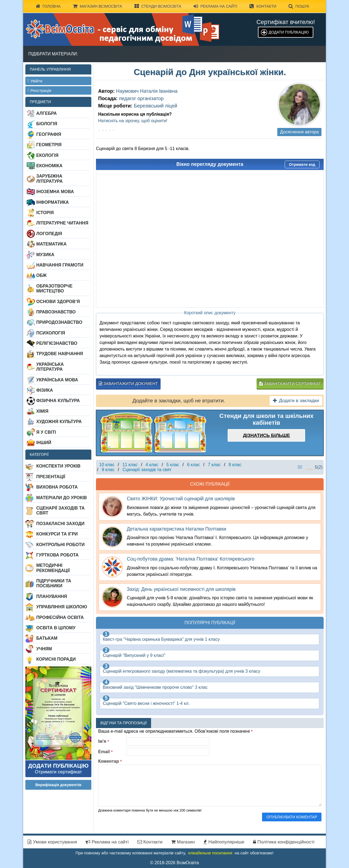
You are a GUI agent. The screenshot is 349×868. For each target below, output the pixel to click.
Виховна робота (57, 487)
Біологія (47, 124)
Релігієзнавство (57, 343)
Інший (44, 443)
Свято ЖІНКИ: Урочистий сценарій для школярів (181, 499)
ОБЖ (41, 275)
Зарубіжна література (49, 179)
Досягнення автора (299, 132)
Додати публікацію (289, 32)
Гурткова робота (57, 555)
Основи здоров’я (58, 302)
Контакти (263, 6)
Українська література (50, 367)
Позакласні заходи (60, 524)
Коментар (110, 761)
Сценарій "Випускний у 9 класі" (134, 655)
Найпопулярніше (224, 842)
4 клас (152, 465)
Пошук (299, 6)
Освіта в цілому (56, 628)
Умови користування (52, 842)
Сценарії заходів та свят (60, 511)
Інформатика (52, 202)
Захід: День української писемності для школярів (181, 589)
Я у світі (46, 432)
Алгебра (46, 113)
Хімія (42, 411)
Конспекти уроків (58, 466)
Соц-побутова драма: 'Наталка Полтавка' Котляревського (191, 559)
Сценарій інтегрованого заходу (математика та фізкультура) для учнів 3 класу (182, 671)
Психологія (51, 333)
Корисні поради (56, 659)
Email (105, 752)
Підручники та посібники (54, 583)
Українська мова (57, 380)
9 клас (108, 470)
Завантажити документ (128, 383)
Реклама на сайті (215, 6)
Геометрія (49, 145)
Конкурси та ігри (57, 534)
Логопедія (49, 234)
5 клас (173, 465)
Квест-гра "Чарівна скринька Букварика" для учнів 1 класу (161, 639)
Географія (49, 134)
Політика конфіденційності (284, 842)
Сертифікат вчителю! (286, 22)
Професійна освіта (60, 617)
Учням (44, 649)
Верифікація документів (58, 785)
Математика (51, 244)
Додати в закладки (296, 401)
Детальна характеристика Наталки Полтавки (176, 529)
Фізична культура (58, 401)
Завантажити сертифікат (290, 383)
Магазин (183, 842)
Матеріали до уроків (61, 498)
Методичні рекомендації (53, 568)
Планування (52, 596)
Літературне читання (62, 223)
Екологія (47, 155)
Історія (45, 213)
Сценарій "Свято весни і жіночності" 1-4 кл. (146, 703)
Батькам (47, 638)
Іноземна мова (55, 192)
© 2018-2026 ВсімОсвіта (175, 863)
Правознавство (56, 312)
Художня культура (59, 422)
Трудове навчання (60, 354)
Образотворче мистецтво (54, 288)
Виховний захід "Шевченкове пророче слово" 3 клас (155, 687)
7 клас (214, 465)
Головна (48, 6)
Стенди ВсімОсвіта (158, 6)
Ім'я (104, 741)
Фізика (45, 390)
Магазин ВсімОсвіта (97, 6)
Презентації (51, 477)
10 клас (107, 465)
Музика (45, 255)
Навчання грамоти (60, 265)
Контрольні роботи (60, 545)
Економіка (49, 166)
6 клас (193, 465)
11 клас (130, 465)
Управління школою (62, 607)
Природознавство (59, 322)
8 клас (235, 465)
